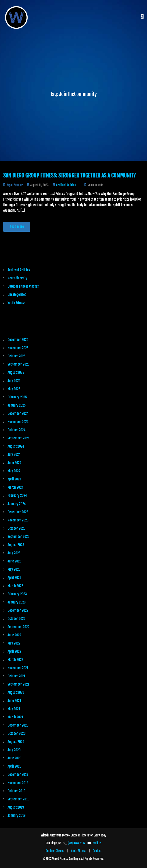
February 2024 (17, 496)
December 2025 (18, 340)
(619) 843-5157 (77, 843)
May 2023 (14, 569)
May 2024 (14, 471)
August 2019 (16, 807)
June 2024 (14, 463)
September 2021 (18, 684)
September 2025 (18, 364)
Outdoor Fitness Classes (23, 286)
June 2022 (14, 635)
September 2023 (18, 537)
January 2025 (17, 405)
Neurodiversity (17, 278)
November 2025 (18, 348)
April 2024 (14, 479)
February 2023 (17, 594)
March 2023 (15, 586)
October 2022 (16, 619)
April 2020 (14, 766)
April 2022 (14, 651)
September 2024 (19, 438)
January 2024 (17, 504)
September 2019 (18, 799)
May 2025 (14, 389)
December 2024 (18, 413)
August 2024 (16, 446)
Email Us (96, 843)
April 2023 (14, 578)
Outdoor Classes (55, 851)
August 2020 (16, 742)
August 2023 (16, 545)
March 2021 (15, 717)
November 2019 (18, 783)
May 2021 (14, 709)
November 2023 (18, 520)
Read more (17, 227)
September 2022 (18, 627)
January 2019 (16, 816)
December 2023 (18, 512)
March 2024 (15, 487)
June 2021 (14, 701)
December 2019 (18, 775)
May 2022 (14, 643)
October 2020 (17, 733)
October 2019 (16, 791)
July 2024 (14, 455)
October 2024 (16, 430)
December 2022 (18, 610)
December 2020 (18, 725)
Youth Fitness (16, 303)
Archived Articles (66, 185)
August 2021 (16, 692)
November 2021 (18, 668)
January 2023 (17, 602)
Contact (97, 851)
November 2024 (18, 422)
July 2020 (14, 750)
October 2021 (16, 676)
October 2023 (16, 528)
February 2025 (17, 397)
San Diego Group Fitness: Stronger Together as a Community (70, 175)
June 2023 (14, 561)
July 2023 (14, 553)
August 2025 (16, 372)
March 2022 (15, 660)
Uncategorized (17, 295)
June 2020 (14, 758)
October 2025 (16, 356)
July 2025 (14, 381)
